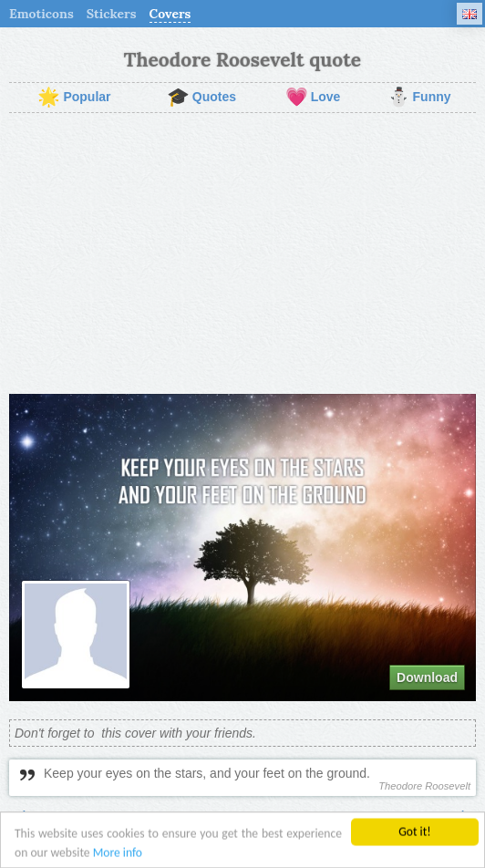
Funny (419, 98)
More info (118, 854)
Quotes (201, 98)
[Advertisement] (242, 253)
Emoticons (41, 14)
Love (313, 98)
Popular (74, 98)
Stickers (112, 14)
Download (427, 677)
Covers (170, 14)
